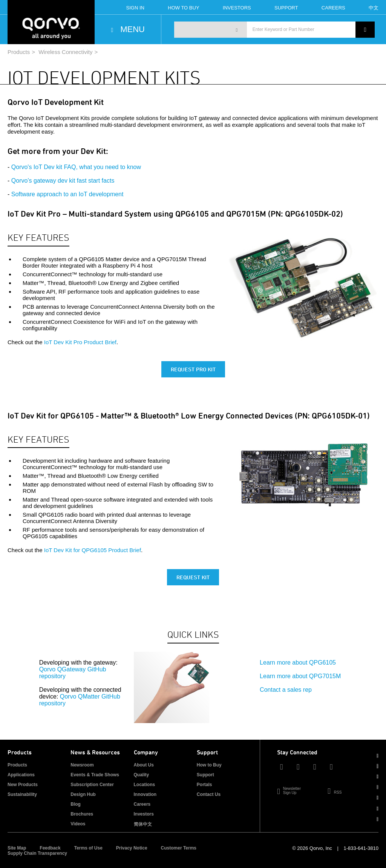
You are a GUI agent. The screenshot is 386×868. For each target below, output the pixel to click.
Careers (333, 8)
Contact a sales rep (286, 690)
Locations (145, 785)
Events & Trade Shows (95, 775)
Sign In (135, 8)
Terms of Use (88, 848)
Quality (142, 775)
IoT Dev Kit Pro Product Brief (80, 342)
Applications (21, 775)
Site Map (17, 848)
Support (286, 8)
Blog (76, 804)
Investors (237, 8)
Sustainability (22, 794)
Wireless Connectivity (65, 52)
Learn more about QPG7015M (300, 676)
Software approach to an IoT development (67, 194)
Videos (78, 824)
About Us (144, 765)
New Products (23, 785)
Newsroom (82, 765)
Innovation (145, 794)
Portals (204, 785)
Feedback (50, 848)
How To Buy (183, 8)
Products (19, 52)
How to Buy (209, 765)
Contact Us (209, 794)
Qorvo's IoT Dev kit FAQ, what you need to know (76, 167)
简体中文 (143, 824)
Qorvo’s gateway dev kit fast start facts (63, 181)
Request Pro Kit (193, 369)
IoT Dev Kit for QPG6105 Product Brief (93, 550)
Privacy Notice (132, 848)
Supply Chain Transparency (37, 853)
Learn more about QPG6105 (298, 663)
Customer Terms (179, 848)
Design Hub (83, 794)
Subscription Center (92, 785)
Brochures (82, 814)
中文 (374, 8)
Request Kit (193, 577)
